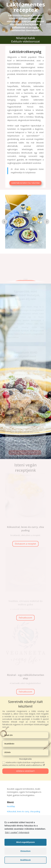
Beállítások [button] (26, 860)
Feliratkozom (25, 618)
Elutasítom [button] (26, 851)
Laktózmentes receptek (26, 7)
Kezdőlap (11, 806)
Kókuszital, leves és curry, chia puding (23, 811)
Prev (4, 222)
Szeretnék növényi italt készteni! (26, 185)
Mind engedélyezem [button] (26, 842)
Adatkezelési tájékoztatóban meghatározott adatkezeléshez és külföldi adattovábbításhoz (24, 764)
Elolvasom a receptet (25, 544)
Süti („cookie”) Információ (17, 833)
